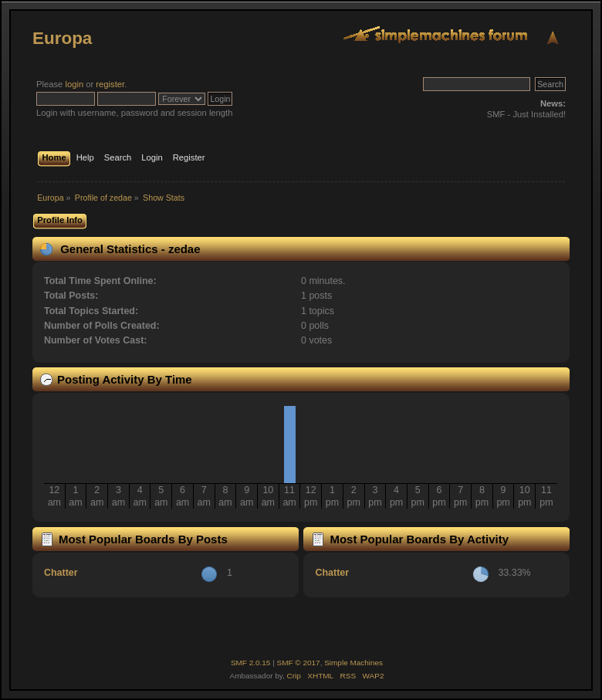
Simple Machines (353, 663)
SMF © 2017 (299, 663)
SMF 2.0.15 (251, 663)
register (110, 84)
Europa (62, 38)
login (74, 84)
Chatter (61, 573)
